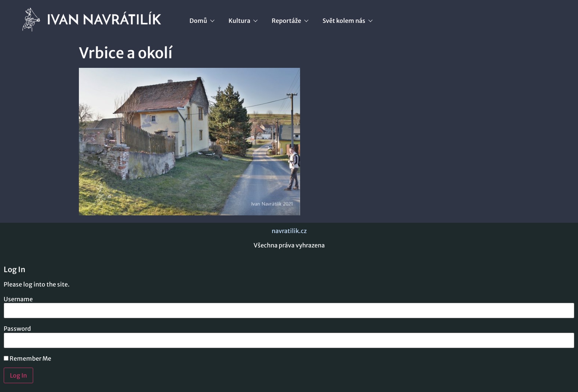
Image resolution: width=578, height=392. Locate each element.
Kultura (243, 21)
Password (17, 329)
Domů (202, 21)
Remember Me (27, 358)
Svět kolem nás (347, 21)
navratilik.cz (289, 231)
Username (18, 299)
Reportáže (290, 21)
